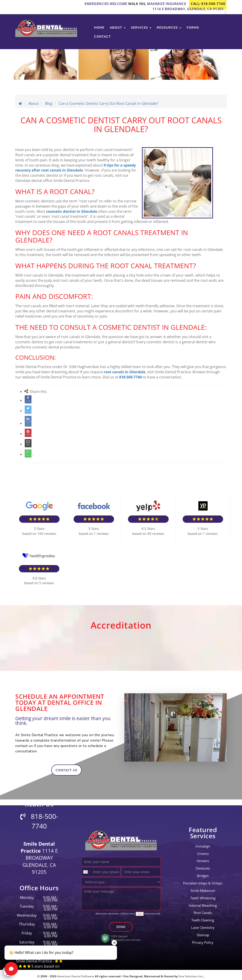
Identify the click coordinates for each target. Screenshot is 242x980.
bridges (203, 873)
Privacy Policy (203, 940)
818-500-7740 (130, 377)
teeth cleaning (203, 917)
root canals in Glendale (124, 372)
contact (102, 40)
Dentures (203, 866)
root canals (203, 910)
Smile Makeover (203, 888)
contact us (66, 767)
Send (121, 924)
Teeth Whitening (203, 895)
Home (99, 31)
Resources (169, 31)
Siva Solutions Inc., (192, 974)
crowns (203, 851)
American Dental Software (76, 974)
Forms (193, 31)
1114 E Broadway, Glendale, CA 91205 (188, 9)
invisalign (203, 843)
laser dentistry (203, 925)
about (118, 31)
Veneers (203, 858)
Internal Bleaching (203, 903)
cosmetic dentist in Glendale (72, 211)
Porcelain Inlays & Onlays (203, 880)
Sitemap (203, 932)
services (141, 31)
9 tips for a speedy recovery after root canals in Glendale (76, 168)
